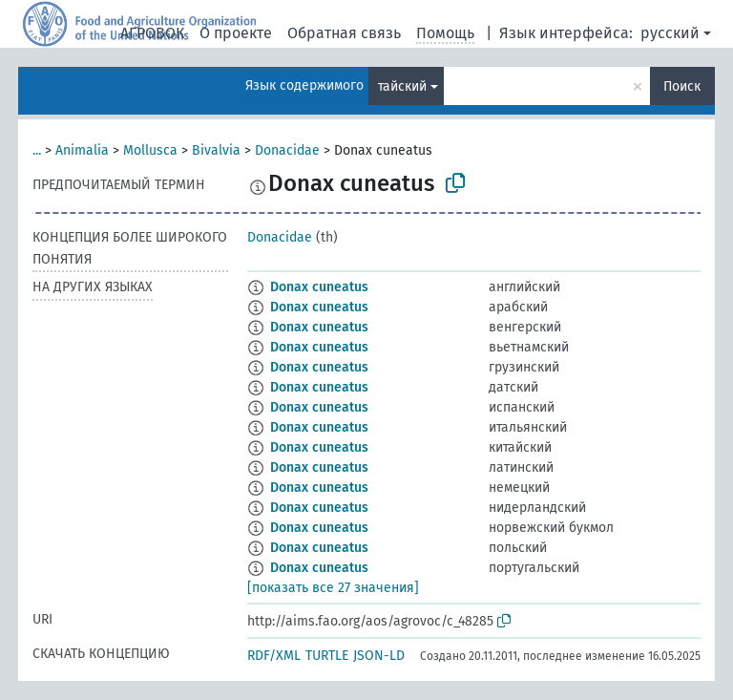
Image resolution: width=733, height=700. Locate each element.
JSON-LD (379, 656)
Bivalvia (216, 150)
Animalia (82, 150)
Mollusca (150, 150)
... (37, 150)
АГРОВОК (152, 33)
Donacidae (287, 150)
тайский (402, 86)
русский (670, 33)
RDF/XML (274, 656)
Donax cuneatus (319, 287)
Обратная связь (344, 33)
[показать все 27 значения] (333, 588)
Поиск (682, 86)
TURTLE (327, 656)
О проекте (236, 33)
